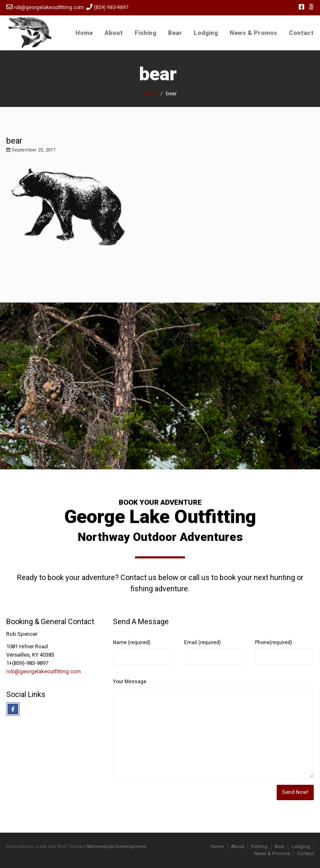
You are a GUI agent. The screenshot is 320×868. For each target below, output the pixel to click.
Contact (301, 33)
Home (84, 33)
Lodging (206, 33)
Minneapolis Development (116, 847)
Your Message (130, 682)
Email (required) (202, 642)
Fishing (145, 33)
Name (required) (132, 642)
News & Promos (253, 33)
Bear (175, 33)
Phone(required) (274, 642)
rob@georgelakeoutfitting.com (44, 671)
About (114, 33)
